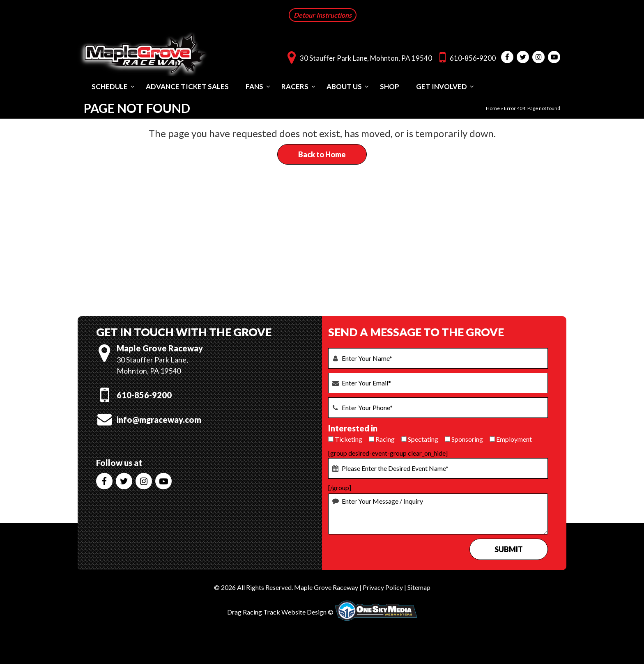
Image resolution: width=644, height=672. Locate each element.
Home (493, 108)
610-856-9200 (466, 57)
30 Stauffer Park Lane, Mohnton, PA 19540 (358, 57)
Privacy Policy (383, 587)
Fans (254, 86)
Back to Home (322, 154)
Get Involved (442, 86)
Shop (390, 86)
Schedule (110, 86)
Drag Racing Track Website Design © (280, 611)
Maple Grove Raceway (326, 587)
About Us (344, 86)
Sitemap (419, 587)
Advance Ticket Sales (187, 86)
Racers (295, 86)
